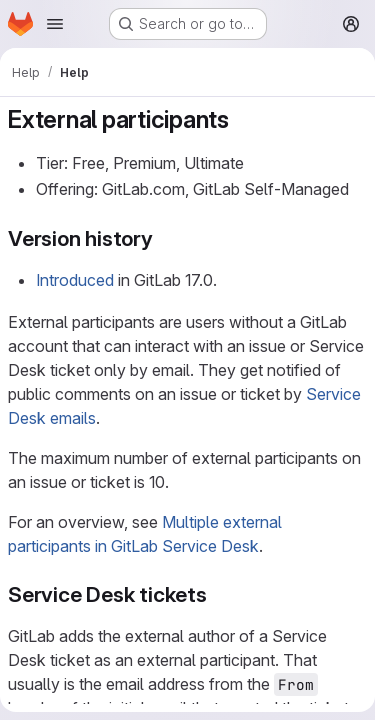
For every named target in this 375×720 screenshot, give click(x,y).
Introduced (75, 280)
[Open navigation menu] (55, 24)
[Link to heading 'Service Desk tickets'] (218, 594)
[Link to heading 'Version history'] (164, 238)
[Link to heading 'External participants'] (242, 119)
